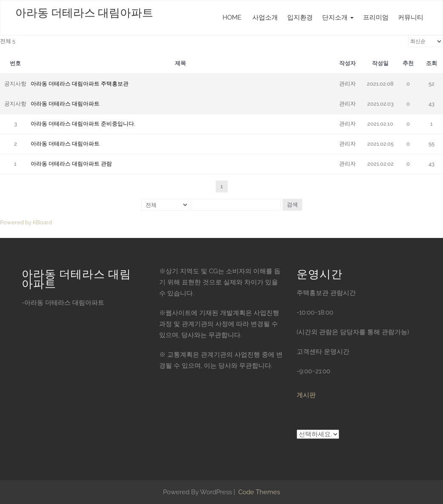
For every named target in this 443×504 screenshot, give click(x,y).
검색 (292, 205)
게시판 (306, 395)
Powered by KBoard (26, 222)
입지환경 (300, 17)
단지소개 (338, 17)
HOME (232, 17)
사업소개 (264, 17)
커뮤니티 (411, 17)
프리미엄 (376, 17)
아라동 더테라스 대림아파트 (84, 13)
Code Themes (258, 492)
